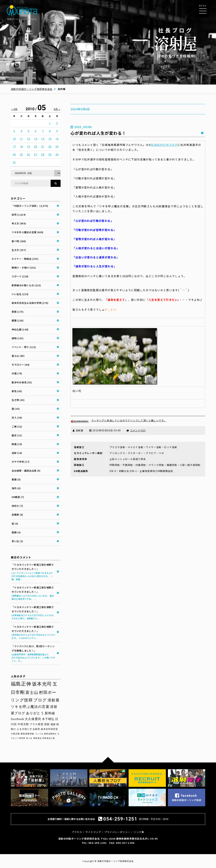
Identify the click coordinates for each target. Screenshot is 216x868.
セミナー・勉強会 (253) (25, 259)
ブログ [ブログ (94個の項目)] (40, 700)
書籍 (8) (16, 479)
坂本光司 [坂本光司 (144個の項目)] (42, 684)
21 (43, 147)
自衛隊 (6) (17, 515)
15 (50, 139)
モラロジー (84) (21, 365)
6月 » (57, 109)
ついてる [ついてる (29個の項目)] (39, 734)
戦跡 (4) (16, 532)
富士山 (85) (18, 356)
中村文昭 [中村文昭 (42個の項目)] (23, 724)
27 (36, 155)
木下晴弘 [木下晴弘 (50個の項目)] (48, 719)
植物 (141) (18, 338)
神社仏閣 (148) (20, 329)
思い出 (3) (17, 541)
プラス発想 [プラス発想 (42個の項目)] (36, 724)
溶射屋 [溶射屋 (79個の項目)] (53, 700)
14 (43, 139)
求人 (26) (17, 418)
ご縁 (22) (17, 426)
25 (22, 155)
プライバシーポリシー (117, 832)
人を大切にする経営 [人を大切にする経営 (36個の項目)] (28, 729)
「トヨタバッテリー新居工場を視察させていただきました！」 (34, 572)
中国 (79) (17, 373)
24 (14, 155)
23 (57, 147)
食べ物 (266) (19, 241)
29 (50, 155)
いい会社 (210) (20, 294)
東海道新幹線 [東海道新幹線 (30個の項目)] (27, 734)
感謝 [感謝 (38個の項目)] (53, 724)
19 (29, 147)
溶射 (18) (17, 453)
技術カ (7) (17, 506)
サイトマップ (93, 832)
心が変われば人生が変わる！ (98, 133)
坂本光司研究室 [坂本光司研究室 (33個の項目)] (49, 729)
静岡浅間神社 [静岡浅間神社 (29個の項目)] (50, 734)
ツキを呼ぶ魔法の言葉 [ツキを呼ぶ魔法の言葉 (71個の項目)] (30, 707)
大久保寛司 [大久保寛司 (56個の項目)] (33, 719)
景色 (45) (17, 391)
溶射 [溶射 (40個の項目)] (47, 724)
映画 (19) (17, 444)
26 (29, 155)
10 (14, 139)
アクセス (77, 832)
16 (57, 139)
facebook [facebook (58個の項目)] (17, 719)
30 (57, 155)
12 (29, 139)
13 (36, 139)
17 (14, 147)
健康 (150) (18, 320)
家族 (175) (18, 312)
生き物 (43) (18, 400)
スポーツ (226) (20, 276)
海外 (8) (16, 488)
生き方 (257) (19, 250)
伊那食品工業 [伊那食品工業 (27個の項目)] (49, 738)
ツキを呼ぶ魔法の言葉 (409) (28, 232)
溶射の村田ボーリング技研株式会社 (32, 89)
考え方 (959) (19, 223)
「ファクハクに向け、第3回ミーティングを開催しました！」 (34, 653)
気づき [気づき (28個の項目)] (29, 738)
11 (22, 139)
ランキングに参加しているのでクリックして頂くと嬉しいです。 (118, 420)
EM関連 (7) (18, 497)
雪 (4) (15, 524)
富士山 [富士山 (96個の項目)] (32, 692)
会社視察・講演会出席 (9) (26, 471)
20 (36, 147)
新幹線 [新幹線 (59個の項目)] (50, 713)
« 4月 (15, 109)
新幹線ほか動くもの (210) (26, 285)
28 (43, 155)
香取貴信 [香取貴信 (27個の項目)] (37, 738)
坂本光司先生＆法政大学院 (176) (30, 303)
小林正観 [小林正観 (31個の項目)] (15, 734)
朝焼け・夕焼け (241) (24, 268)
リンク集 (139, 832)
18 (22, 147)
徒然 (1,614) (19, 215)
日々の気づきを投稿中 (176, 42)
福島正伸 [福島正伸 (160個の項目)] (21, 684)
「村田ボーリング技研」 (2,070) (30, 206)
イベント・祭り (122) (24, 347)
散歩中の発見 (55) (22, 382)
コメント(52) (138, 430)
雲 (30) (16, 409)
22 (50, 147)
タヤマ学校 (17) (21, 462)
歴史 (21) (17, 435)
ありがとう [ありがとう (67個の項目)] (35, 713)
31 (14, 162)
